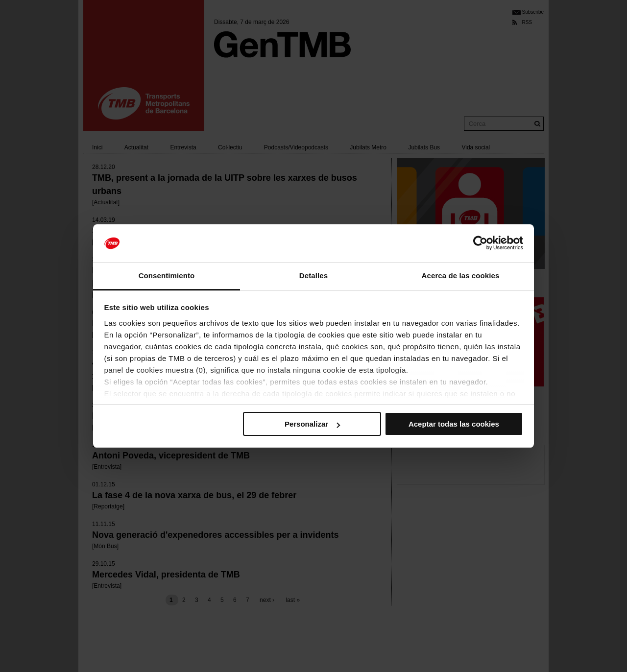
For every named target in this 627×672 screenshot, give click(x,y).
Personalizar (312, 424)
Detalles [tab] (313, 276)
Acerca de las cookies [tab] (461, 276)
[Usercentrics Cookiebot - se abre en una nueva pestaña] (480, 243)
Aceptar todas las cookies (454, 424)
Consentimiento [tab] (167, 276)
